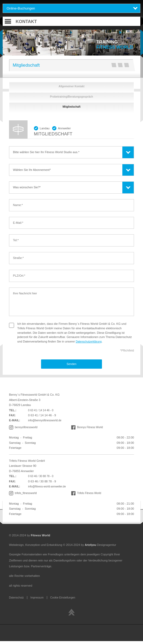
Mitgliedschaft (72, 108)
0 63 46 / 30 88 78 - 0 (42, 478)
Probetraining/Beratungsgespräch (71, 97)
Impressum (39, 600)
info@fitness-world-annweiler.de (49, 488)
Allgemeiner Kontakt (71, 86)
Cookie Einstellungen (67, 600)
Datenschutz (17, 600)
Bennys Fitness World (91, 429)
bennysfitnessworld (27, 429)
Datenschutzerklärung (90, 343)
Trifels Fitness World (90, 496)
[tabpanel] (71, 43)
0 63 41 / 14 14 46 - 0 (42, 412)
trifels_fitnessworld (27, 496)
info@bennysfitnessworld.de (46, 422)
